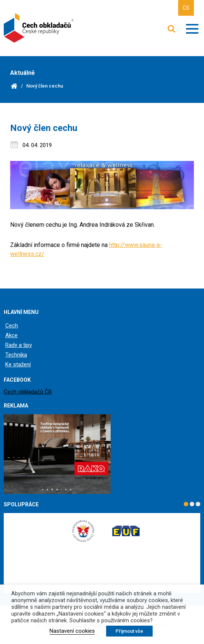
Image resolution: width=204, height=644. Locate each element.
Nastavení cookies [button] (72, 631)
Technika (16, 355)
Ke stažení (18, 364)
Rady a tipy (19, 345)
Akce (11, 335)
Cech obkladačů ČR (28, 392)
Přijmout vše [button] (129, 631)
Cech (12, 326)
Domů (14, 86)
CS (186, 8)
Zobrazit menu (192, 29)
